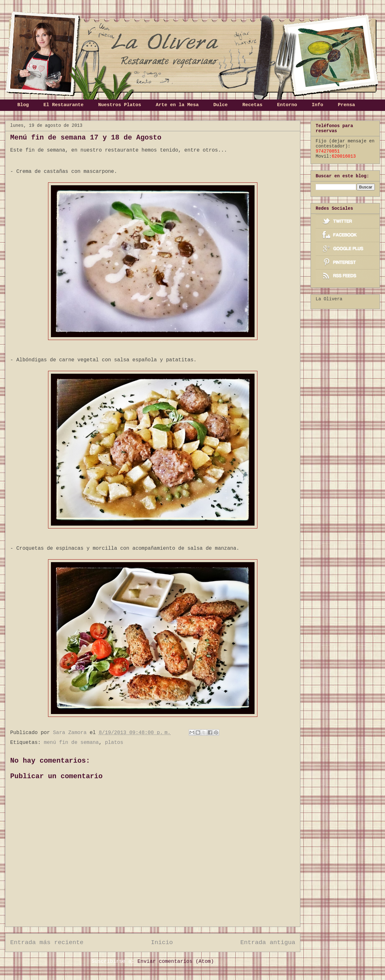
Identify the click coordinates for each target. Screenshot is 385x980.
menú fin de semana (71, 743)
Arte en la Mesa (177, 105)
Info (318, 105)
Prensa (346, 105)
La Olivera (329, 299)
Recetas (252, 105)
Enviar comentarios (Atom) (176, 962)
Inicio (162, 943)
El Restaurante (64, 105)
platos (114, 743)
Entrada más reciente (47, 943)
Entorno (287, 105)
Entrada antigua (268, 943)
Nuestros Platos (120, 105)
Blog (23, 105)
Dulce (221, 105)
